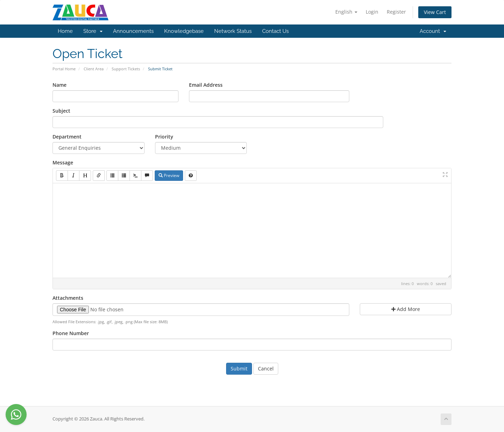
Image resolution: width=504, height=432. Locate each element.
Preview (169, 175)
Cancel (266, 369)
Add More (406, 309)
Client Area (94, 69)
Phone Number (71, 333)
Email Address (206, 85)
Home (65, 31)
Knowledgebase (184, 31)
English (346, 12)
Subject (61, 111)
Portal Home (64, 69)
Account (433, 31)
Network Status (233, 31)
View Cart (435, 12)
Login (372, 12)
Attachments (68, 298)
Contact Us (275, 31)
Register (396, 12)
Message (63, 162)
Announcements (133, 31)
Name (59, 85)
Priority (164, 137)
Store (93, 31)
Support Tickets (126, 69)
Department (67, 137)
